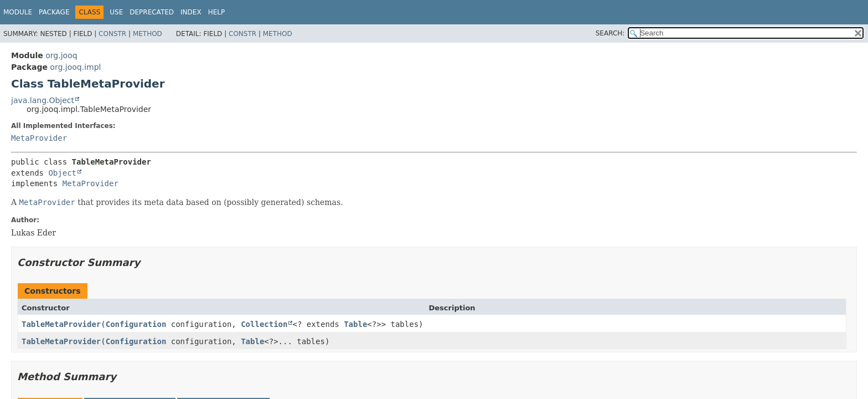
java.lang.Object (43, 100)
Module (18, 12)
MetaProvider (39, 138)
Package (54, 12)
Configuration (136, 324)
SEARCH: (610, 33)
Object (62, 173)
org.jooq (61, 55)
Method (148, 34)
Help (217, 12)
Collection (264, 324)
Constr (112, 34)
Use (116, 12)
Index (191, 12)
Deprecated (152, 12)
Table (355, 324)
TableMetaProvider (61, 324)
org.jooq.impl (75, 67)
